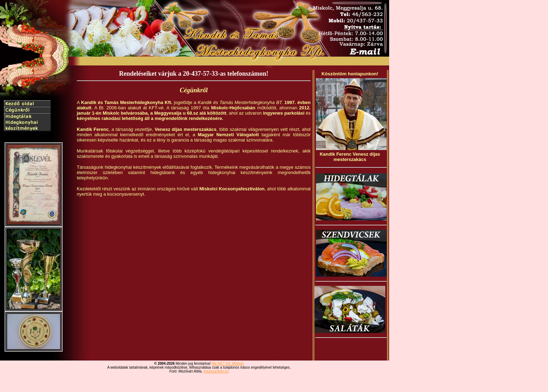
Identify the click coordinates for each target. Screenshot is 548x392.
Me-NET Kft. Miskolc (228, 364)
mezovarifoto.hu (216, 371)
